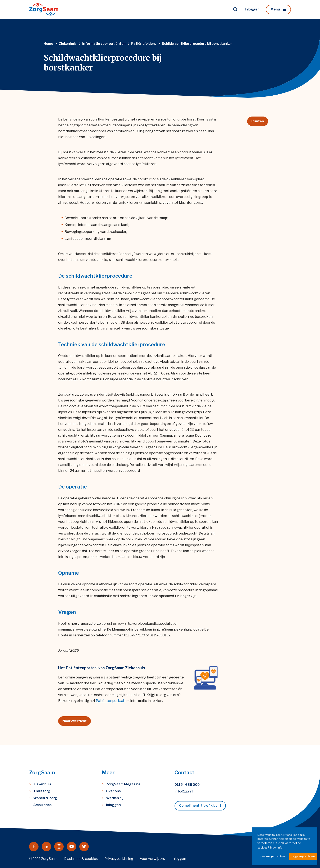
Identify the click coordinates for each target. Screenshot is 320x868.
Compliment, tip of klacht (200, 806)
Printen (258, 121)
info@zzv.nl (184, 791)
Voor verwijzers (152, 859)
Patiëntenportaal (110, 701)
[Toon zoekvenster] (235, 9)
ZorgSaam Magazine (123, 784)
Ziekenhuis (42, 784)
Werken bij (115, 798)
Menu (275, 9)
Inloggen (252, 9)
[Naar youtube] (71, 847)
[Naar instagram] (59, 847)
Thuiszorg (42, 791)
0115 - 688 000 (187, 785)
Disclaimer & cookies (81, 859)
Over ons (113, 791)
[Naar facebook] (34, 847)
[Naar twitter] (84, 847)
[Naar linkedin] (46, 847)
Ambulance (42, 805)
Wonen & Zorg (45, 798)
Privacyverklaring (119, 859)
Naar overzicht (75, 721)
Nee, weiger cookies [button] (273, 856)
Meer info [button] (276, 847)
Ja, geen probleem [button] (303, 856)
